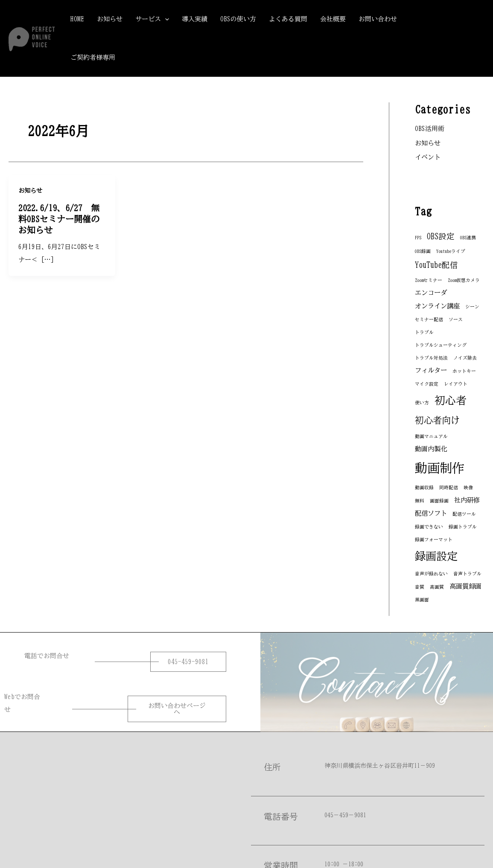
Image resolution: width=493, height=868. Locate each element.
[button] (452, 38)
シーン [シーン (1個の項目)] (472, 307)
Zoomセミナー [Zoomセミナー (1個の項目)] (429, 280)
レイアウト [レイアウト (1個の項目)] (456, 384)
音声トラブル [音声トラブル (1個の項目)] (467, 574)
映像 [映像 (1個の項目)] (468, 488)
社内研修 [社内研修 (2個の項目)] (467, 500)
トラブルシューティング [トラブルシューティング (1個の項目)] (441, 345)
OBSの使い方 (238, 19)
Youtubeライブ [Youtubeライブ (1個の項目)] (451, 251)
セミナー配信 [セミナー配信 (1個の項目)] (429, 319)
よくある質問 (288, 19)
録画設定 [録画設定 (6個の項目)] (436, 556)
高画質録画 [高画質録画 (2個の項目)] (465, 586)
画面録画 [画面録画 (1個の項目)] (439, 501)
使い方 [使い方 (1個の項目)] (422, 403)
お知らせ (110, 19)
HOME (77, 19)
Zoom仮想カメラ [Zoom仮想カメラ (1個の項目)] (464, 280)
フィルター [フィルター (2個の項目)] (431, 370)
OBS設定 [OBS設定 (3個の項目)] (441, 236)
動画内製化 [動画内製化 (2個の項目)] (431, 449)
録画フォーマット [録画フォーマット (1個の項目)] (434, 540)
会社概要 (333, 19)
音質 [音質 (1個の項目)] (420, 587)
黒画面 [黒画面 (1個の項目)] (422, 600)
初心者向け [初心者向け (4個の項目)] (437, 420)
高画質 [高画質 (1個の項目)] (437, 587)
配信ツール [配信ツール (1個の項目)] (464, 514)
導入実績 (195, 19)
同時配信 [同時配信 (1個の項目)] (449, 488)
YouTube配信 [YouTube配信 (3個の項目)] (436, 265)
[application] (165, 19)
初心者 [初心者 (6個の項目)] (451, 400)
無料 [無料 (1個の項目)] (420, 501)
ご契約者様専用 (93, 57)
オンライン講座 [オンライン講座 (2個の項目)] (437, 306)
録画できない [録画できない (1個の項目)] (429, 527)
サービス (152, 19)
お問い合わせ (378, 19)
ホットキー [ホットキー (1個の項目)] (464, 371)
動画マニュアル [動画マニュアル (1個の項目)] (431, 436)
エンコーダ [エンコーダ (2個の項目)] (431, 293)
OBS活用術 (430, 129)
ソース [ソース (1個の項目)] (456, 319)
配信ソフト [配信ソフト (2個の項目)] (431, 513)
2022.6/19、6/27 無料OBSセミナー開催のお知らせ (59, 219)
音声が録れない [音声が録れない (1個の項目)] (431, 574)
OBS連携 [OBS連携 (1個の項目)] (468, 238)
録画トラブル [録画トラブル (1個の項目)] (463, 527)
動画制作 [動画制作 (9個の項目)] (440, 468)
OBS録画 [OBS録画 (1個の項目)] (423, 251)
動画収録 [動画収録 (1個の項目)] (424, 488)
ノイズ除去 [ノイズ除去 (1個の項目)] (465, 358)
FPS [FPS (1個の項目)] (418, 238)
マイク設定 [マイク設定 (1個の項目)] (427, 384)
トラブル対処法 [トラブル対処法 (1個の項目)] (431, 358)
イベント (428, 157)
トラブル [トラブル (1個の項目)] (424, 332)
